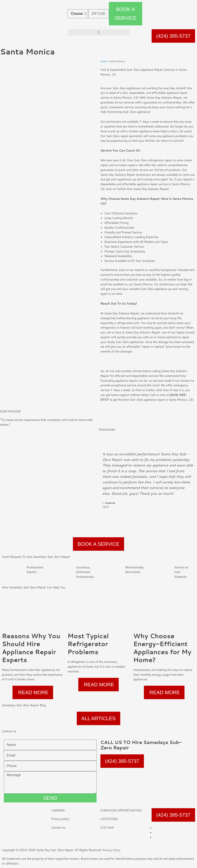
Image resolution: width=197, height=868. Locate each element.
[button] (98, 32)
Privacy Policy (112, 850)
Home (104, 61)
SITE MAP (107, 828)
